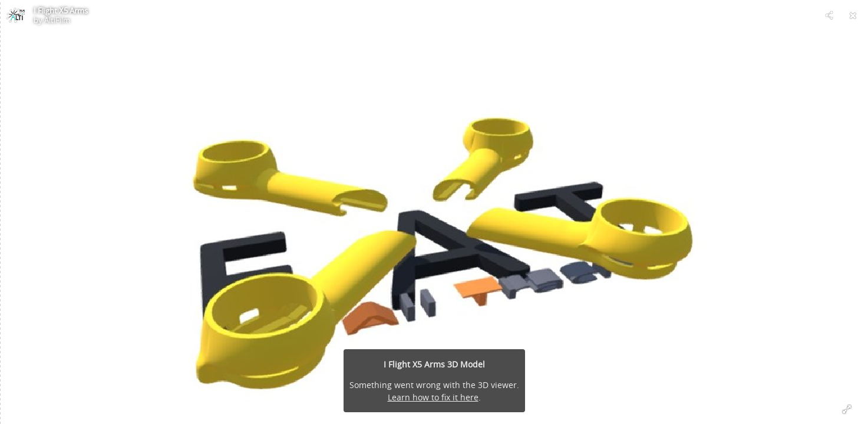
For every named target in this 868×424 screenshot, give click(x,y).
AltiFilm (57, 20)
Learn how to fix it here (433, 397)
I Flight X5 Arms (61, 11)
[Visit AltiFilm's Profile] (15, 15)
